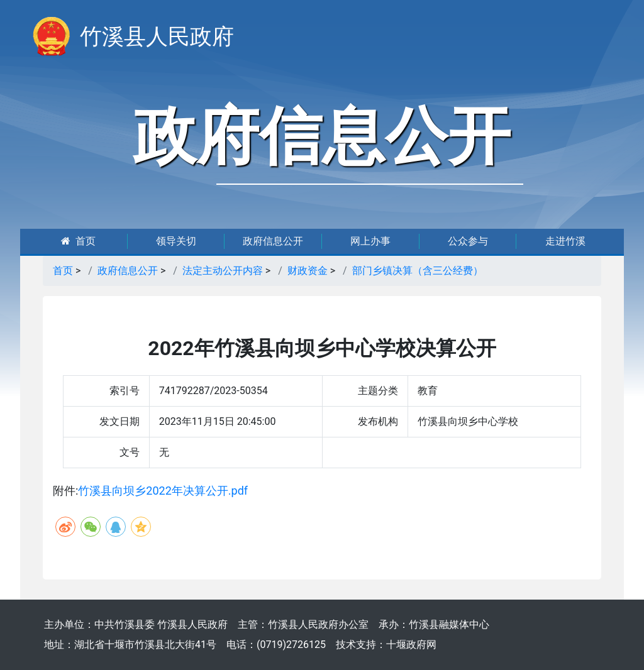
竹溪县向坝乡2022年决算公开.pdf (163, 491)
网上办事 (370, 241)
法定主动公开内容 (223, 271)
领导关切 (176, 241)
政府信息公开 (273, 241)
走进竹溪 (565, 241)
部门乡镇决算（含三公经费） (418, 271)
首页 (78, 241)
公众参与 (468, 241)
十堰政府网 (411, 645)
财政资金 (308, 271)
